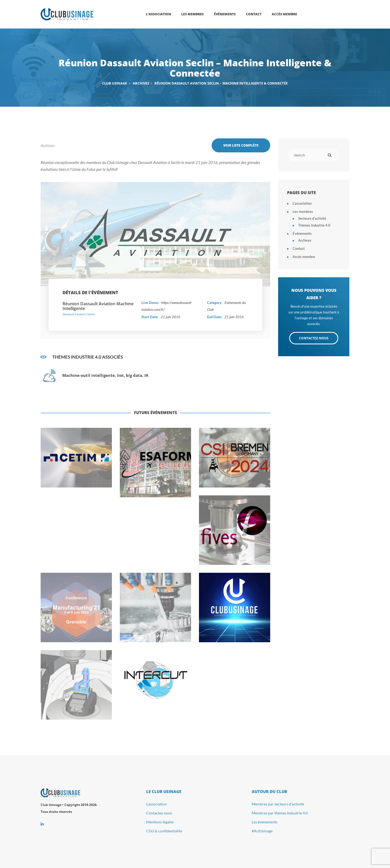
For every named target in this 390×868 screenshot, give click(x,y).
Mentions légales (160, 822)
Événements (302, 233)
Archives (48, 146)
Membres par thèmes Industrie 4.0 (280, 813)
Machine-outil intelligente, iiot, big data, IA (105, 375)
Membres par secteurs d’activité (278, 804)
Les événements (265, 822)
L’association (302, 203)
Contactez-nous (159, 813)
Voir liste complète (241, 145)
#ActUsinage (262, 831)
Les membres (303, 212)
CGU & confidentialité (164, 831)
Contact (299, 248)
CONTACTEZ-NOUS (314, 338)
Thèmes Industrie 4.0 (314, 225)
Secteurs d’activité (312, 218)
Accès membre (304, 257)
